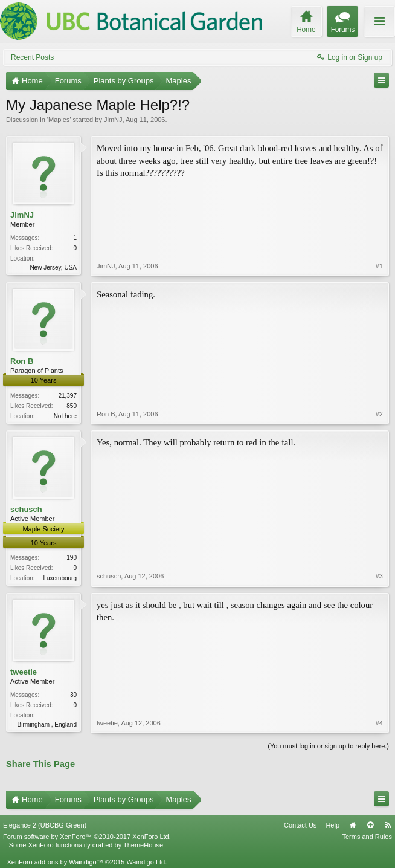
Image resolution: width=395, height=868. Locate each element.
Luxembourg (60, 578)
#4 (379, 723)
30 (73, 695)
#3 (379, 576)
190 (72, 558)
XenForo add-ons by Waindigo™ (55, 862)
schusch (26, 509)
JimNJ (113, 120)
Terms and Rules (367, 837)
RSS (388, 825)
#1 (379, 266)
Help (332, 825)
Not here (65, 416)
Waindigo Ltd (146, 862)
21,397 (67, 396)
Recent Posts (32, 57)
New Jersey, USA (53, 267)
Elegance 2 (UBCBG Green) (45, 825)
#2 (379, 414)
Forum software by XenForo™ (87, 837)
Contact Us (300, 825)
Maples (59, 120)
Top (370, 825)
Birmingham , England (47, 724)
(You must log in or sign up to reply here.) (328, 746)
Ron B (22, 361)
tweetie (24, 672)
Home (353, 825)
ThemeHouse (143, 845)
